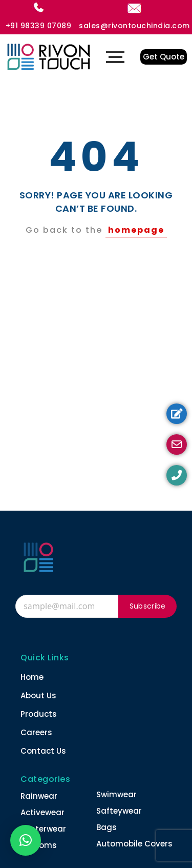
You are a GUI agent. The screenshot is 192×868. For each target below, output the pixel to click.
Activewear (42, 812)
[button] (26, 840)
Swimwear (116, 794)
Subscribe (148, 606)
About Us (38, 695)
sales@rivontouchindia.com (134, 26)
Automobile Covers (134, 844)
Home (32, 677)
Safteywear (119, 811)
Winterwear (43, 829)
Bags (106, 827)
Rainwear (39, 796)
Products (39, 714)
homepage (136, 230)
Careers (36, 732)
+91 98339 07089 (39, 26)
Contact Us (43, 751)
